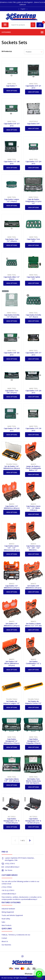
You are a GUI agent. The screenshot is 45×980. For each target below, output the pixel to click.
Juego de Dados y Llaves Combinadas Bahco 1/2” (33, 468)
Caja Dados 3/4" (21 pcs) (33, 87)
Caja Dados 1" (12, 86)
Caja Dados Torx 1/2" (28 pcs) (12, 240)
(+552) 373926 (7, 887)
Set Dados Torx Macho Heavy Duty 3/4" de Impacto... (33, 781)
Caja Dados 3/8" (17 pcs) (33, 354)
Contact (4, 938)
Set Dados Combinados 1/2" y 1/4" (33, 663)
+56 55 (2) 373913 (8, 890)
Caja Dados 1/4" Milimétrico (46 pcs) (12, 507)
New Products (7, 925)
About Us (5, 941)
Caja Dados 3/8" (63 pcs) (12, 354)
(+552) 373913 (10, 864)
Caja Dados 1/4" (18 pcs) (33, 429)
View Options (12, 91)
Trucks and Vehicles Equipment (12, 915)
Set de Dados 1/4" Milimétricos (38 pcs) (12, 467)
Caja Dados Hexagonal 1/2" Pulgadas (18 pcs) (33, 741)
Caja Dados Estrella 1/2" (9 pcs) (33, 316)
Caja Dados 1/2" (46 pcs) (12, 162)
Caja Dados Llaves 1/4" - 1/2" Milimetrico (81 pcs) (12, 548)
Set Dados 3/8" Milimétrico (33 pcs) (33, 587)
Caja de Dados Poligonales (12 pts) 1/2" (33, 201)
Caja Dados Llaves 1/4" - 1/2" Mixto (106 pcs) (33, 508)
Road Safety (6, 919)
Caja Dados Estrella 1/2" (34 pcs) (12, 316)
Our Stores (9, 870)
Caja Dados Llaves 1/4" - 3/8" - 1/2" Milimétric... (33, 548)
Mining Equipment (8, 912)
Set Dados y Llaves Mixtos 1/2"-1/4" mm (33, 624)
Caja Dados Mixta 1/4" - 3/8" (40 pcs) (12, 780)
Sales (3, 922)
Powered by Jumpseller (35, 978)
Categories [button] (22, 32)
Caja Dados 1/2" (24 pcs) (33, 162)
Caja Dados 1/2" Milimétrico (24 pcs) (12, 587)
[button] (24, 9)
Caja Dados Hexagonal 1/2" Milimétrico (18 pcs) (12, 741)
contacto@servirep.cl (12, 867)
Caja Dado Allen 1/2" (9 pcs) (12, 278)
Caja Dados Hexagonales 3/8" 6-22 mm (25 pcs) (33, 821)
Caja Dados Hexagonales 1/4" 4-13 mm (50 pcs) (12, 821)
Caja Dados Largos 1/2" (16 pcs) (12, 200)
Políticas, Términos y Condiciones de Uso (16, 935)
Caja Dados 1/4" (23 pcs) (12, 429)
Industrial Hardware (8, 909)
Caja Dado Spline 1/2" (33, 278)
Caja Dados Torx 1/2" (33, 240)
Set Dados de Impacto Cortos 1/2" (33, 702)
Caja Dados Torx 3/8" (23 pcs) (12, 392)
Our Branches (6, 945)
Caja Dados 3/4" (33, 124)
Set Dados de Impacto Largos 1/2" (12, 702)
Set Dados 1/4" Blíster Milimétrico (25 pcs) (12, 663)
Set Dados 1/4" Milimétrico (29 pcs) (12, 624)
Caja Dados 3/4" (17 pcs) (12, 125)
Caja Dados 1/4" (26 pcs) (33, 392)
